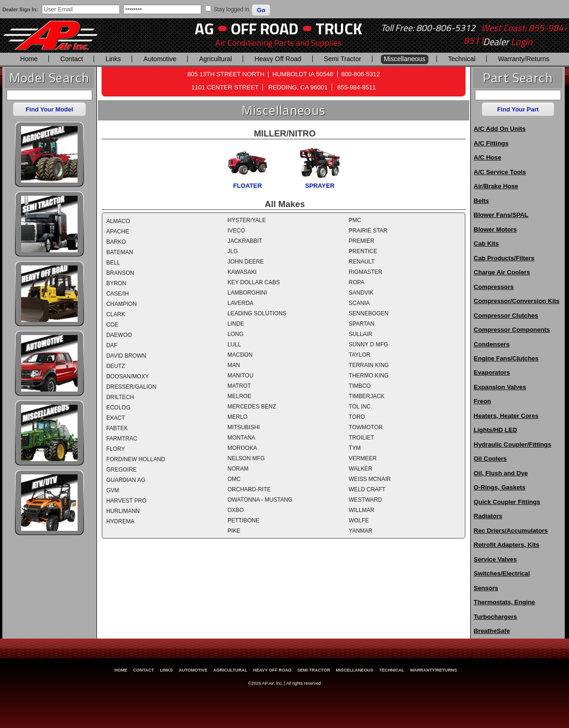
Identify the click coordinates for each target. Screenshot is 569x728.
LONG (236, 334)
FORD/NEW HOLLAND (136, 459)
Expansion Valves (500, 387)
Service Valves (495, 559)
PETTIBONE (244, 520)
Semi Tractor (343, 59)
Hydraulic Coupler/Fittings (512, 444)
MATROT (239, 386)
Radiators (488, 516)
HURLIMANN (123, 511)
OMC (234, 479)
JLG (233, 251)
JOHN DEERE (246, 262)
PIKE (234, 531)
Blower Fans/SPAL (501, 215)
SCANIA (360, 303)
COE (112, 325)
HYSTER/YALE (247, 220)
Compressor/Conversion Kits (516, 301)
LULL (234, 344)
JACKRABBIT (245, 241)
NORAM (238, 469)
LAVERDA (241, 303)
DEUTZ (116, 366)
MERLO (238, 417)
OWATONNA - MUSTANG (260, 500)
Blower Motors (495, 229)
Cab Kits (486, 244)
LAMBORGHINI (247, 293)
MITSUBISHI (244, 427)
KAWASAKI (242, 272)
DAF (112, 345)
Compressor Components (512, 330)
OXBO (236, 510)
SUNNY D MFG (369, 344)
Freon (482, 401)
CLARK (116, 314)
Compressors (494, 287)
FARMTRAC (122, 439)
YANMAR (361, 531)
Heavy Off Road (278, 59)
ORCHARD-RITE (249, 489)
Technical (462, 59)
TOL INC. (361, 407)
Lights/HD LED (495, 430)
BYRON (116, 283)
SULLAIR (361, 334)
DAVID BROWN (126, 356)
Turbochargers (495, 617)
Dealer (508, 42)
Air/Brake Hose (496, 186)
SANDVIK (361, 293)
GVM (113, 490)
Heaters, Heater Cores (506, 416)
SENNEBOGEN (369, 313)
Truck (339, 28)
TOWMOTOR (366, 427)
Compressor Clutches (506, 316)
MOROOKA (242, 448)
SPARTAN (362, 324)
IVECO (236, 231)
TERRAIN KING (369, 365)
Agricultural (215, 59)
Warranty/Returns (524, 59)
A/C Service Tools (500, 172)
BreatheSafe (492, 631)
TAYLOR (360, 355)
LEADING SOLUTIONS (257, 313)
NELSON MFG (246, 458)
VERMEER (363, 458)
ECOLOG (118, 408)
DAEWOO (119, 335)
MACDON (240, 355)
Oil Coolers (490, 459)
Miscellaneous (405, 59)
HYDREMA (120, 521)
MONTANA (241, 438)
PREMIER (362, 241)
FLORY (116, 449)
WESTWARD (366, 500)
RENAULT (362, 262)
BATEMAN (120, 252)
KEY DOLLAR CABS (254, 282)
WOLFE (359, 520)
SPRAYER (320, 186)
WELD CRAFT (367, 489)
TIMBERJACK (367, 396)
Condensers (491, 344)
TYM (355, 448)
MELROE (240, 396)
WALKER (361, 469)
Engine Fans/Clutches (506, 358)
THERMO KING (369, 376)
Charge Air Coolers (502, 272)
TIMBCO (360, 386)
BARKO (116, 242)
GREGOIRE (122, 470)
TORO (357, 417)
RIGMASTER (366, 272)
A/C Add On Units (499, 129)
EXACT (116, 418)
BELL (113, 263)
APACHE (118, 232)
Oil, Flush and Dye (501, 473)
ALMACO (118, 221)
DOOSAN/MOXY (128, 376)
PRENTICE (363, 251)
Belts (481, 201)
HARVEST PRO (126, 501)
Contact (71, 59)
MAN (234, 365)
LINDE (236, 324)
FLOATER (248, 186)
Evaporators (492, 372)
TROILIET (362, 438)
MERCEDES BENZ (252, 407)
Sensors (486, 588)
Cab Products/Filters (504, 258)
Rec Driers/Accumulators (511, 531)
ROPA (357, 282)
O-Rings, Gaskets (499, 487)
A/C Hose (487, 157)
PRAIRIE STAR (368, 231)
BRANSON (120, 273)
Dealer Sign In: (20, 9)
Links (113, 59)
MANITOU (241, 376)
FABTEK (117, 428)
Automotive (160, 59)
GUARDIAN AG (126, 480)
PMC (355, 220)
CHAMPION (122, 304)
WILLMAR (362, 510)
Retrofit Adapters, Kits (506, 545)
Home (29, 59)
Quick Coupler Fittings (507, 502)
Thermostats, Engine (504, 602)
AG (204, 28)
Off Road (265, 28)
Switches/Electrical (502, 573)
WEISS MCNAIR (370, 479)
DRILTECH (120, 397)
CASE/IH (118, 294)
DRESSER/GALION (131, 387)
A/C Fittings (491, 143)
